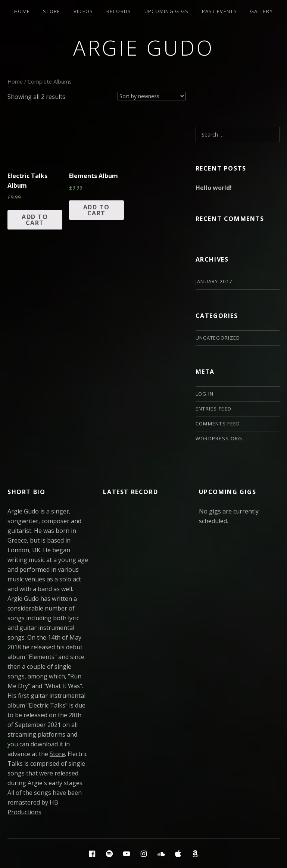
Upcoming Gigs (167, 11)
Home (22, 11)
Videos (83, 11)
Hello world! (214, 188)
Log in (205, 394)
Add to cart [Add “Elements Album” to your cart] (96, 210)
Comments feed (218, 424)
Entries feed (214, 409)
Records (119, 11)
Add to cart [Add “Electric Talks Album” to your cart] (35, 220)
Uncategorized (218, 338)
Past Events (219, 11)
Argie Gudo (143, 48)
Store (52, 11)
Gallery (261, 11)
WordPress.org (219, 438)
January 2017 (214, 281)
